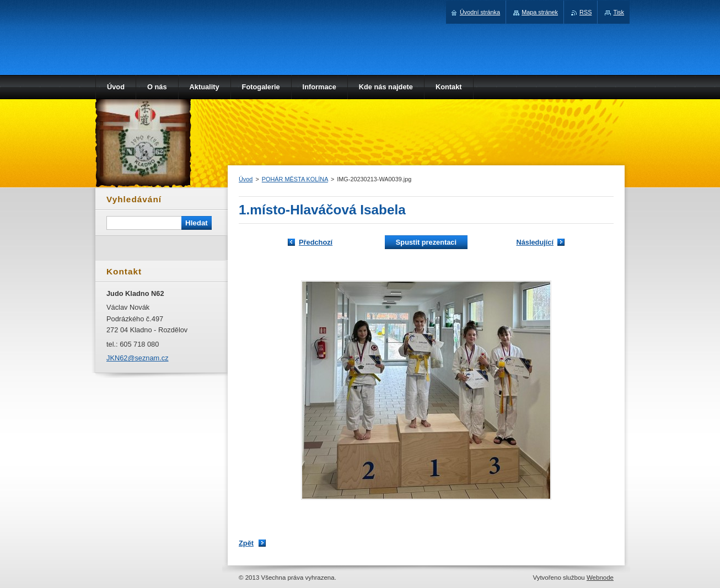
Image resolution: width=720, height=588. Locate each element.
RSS (585, 12)
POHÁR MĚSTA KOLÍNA (295, 179)
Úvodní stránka (480, 12)
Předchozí (316, 242)
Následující (535, 242)
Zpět (246, 543)
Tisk (619, 12)
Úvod (246, 179)
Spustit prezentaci (426, 242)
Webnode (600, 578)
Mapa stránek (540, 12)
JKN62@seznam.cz (138, 358)
